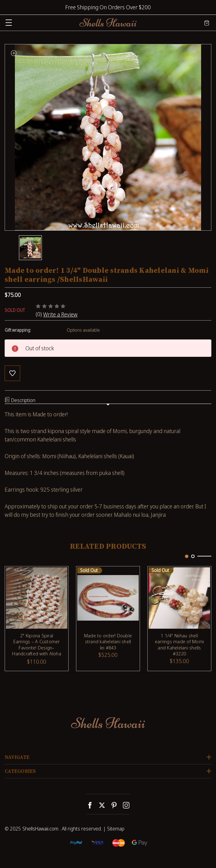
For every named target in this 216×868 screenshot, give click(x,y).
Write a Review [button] (60, 314)
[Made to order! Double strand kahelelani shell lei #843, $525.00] (108, 598)
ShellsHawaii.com (40, 829)
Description (20, 400)
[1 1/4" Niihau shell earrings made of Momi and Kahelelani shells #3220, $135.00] (179, 598)
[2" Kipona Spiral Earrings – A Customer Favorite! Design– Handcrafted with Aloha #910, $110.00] (37, 598)
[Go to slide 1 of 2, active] (187, 556)
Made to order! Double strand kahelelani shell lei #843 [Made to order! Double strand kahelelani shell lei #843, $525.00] (108, 642)
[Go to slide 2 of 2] (193, 556)
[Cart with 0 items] (207, 22)
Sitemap (116, 829)
